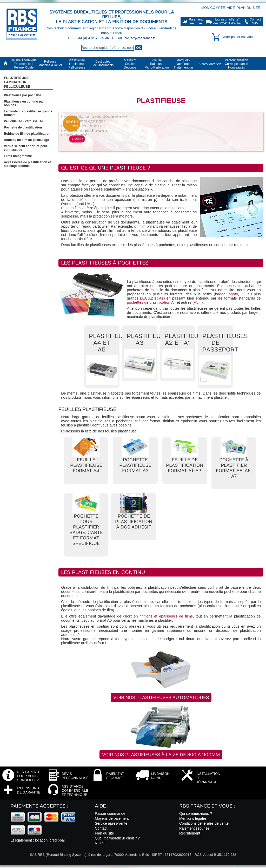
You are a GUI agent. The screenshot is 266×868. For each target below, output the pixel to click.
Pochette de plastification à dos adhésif (134, 522)
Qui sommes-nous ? (196, 813)
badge (220, 294)
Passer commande (110, 813)
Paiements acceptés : (39, 806)
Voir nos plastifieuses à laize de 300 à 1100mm (161, 755)
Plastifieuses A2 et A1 (187, 340)
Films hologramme (18, 156)
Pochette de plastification (23, 127)
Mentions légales (193, 818)
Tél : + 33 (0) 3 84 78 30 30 (89, 38)
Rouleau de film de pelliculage (26, 140)
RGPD (100, 843)
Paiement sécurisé (194, 828)
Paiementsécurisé (196, 21)
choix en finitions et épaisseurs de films (158, 616)
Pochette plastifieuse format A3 (135, 465)
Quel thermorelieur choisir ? (117, 838)
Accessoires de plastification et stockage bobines (27, 164)
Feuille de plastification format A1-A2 (185, 465)
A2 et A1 (156, 298)
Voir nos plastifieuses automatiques (161, 698)
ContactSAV (255, 21)
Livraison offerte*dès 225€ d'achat (227, 21)
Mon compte (213, 8)
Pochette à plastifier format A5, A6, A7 (234, 468)
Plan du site (248, 8)
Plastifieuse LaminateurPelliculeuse (17, 82)
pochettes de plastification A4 (151, 302)
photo (233, 294)
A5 (196, 302)
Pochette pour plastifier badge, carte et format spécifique (86, 530)
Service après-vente (111, 823)
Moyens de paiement (112, 818)
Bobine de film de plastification (27, 134)
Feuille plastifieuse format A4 (86, 465)
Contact (101, 828)
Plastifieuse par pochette (22, 95)
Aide (231, 8)
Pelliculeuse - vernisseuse (24, 121)
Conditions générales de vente (204, 823)
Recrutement (190, 833)
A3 (144, 298)
